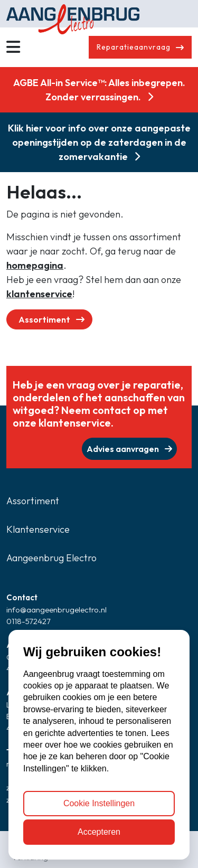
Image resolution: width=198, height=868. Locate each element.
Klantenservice (38, 529)
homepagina (35, 265)
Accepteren (99, 832)
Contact (22, 597)
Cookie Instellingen (99, 803)
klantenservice (39, 294)
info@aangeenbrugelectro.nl (56, 610)
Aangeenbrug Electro (51, 558)
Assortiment (51, 319)
